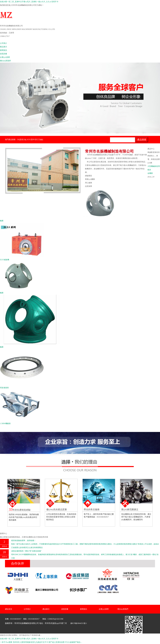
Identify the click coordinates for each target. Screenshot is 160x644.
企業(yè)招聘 (5, 57)
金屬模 (150, 173)
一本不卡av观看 (6, 642)
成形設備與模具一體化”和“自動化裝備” (26, 551)
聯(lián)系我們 (5, 61)
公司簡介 (3, 43)
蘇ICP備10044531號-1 (79, 623)
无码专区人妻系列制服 (21, 642)
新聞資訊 (3, 50)
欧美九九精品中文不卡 (39, 642)
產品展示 (3, 47)
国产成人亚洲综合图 (56, 642)
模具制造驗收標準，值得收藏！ (23, 541)
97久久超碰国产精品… (73, 642)
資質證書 (3, 54)
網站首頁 (3, 40)
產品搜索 (142, 140)
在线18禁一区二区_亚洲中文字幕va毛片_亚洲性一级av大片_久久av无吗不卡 (29, 2)
